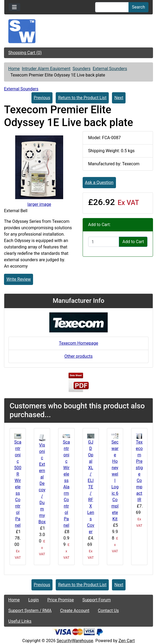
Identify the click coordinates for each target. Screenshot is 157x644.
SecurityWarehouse (75, 641)
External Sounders (110, 69)
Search (138, 7)
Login (33, 600)
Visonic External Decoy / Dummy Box (42, 483)
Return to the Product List (82, 98)
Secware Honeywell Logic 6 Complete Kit (115, 480)
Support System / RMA (30, 611)
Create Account (75, 611)
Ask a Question (99, 182)
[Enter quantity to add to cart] (104, 242)
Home (14, 69)
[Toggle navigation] (14, 7)
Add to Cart (133, 242)
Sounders (81, 69)
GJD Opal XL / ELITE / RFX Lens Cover (91, 487)
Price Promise (61, 600)
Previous (42, 98)
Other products (78, 356)
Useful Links (20, 621)
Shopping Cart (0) (25, 53)
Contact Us (108, 611)
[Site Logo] (78, 31)
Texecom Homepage (78, 343)
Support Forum (97, 600)
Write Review (19, 279)
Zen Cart (127, 641)
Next (119, 98)
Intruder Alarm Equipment (46, 69)
